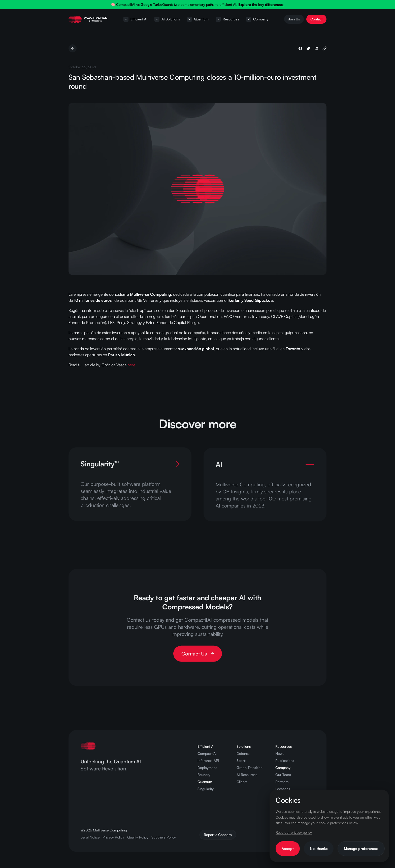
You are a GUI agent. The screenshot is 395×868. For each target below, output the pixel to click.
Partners (282, 782)
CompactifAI (207, 753)
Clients (242, 782)
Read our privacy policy (294, 832)
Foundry (204, 775)
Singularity (206, 789)
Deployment (207, 768)
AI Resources (247, 775)
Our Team (283, 775)
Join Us (294, 19)
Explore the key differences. (261, 4)
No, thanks (319, 848)
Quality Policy (138, 837)
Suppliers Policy (164, 837)
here (131, 365)
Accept (288, 848)
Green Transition (250, 768)
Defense (243, 753)
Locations (283, 789)
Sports (241, 760)
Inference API (208, 760)
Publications (285, 760)
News (280, 753)
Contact (316, 19)
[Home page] (88, 19)
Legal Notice (90, 837)
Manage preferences (361, 848)
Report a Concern (218, 835)
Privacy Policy (113, 837)
